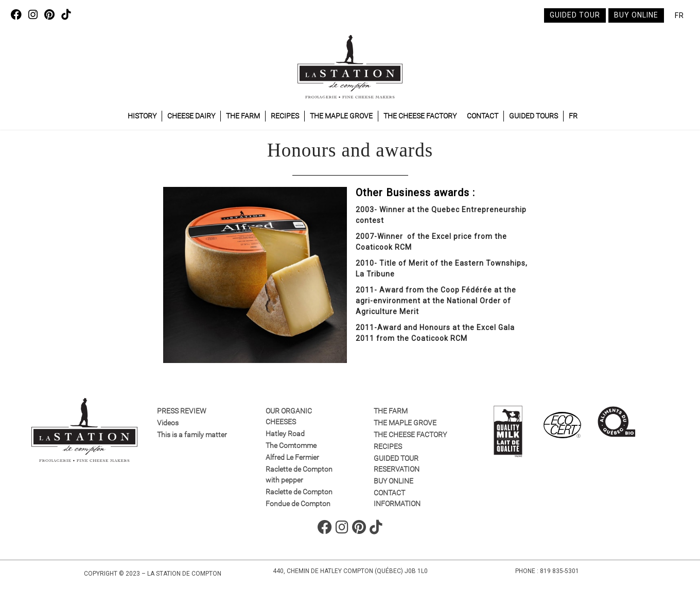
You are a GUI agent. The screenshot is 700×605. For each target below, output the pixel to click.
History (142, 116)
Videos (168, 423)
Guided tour (575, 15)
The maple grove (341, 116)
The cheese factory (420, 116)
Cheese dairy (191, 116)
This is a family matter (192, 435)
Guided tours (533, 116)
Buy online (636, 15)
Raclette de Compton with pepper (299, 474)
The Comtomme (291, 445)
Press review (182, 411)
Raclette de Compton (299, 492)
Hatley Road (285, 434)
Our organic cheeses (289, 416)
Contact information (397, 498)
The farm (243, 116)
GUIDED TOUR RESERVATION (397, 464)
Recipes (285, 116)
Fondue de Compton (298, 504)
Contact (483, 116)
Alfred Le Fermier (292, 457)
